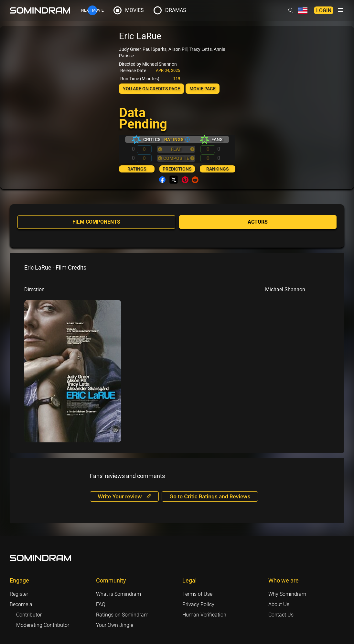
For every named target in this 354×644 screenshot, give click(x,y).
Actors (258, 222)
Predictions (177, 169)
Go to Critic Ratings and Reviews (210, 496)
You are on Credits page (151, 89)
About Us (279, 604)
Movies (134, 10)
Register (19, 593)
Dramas (176, 10)
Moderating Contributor (43, 624)
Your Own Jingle (115, 624)
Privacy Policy (198, 604)
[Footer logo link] (41, 557)
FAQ (101, 604)
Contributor (29, 614)
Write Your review (124, 496)
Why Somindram (287, 593)
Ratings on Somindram (122, 614)
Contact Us (281, 614)
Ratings (137, 169)
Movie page (203, 89)
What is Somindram (118, 593)
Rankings (217, 169)
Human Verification (204, 614)
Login (324, 11)
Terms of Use (197, 593)
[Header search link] (291, 10)
